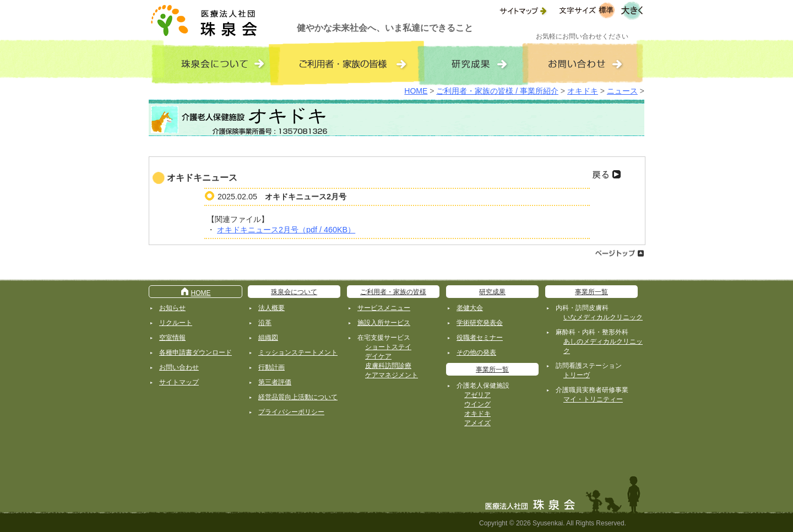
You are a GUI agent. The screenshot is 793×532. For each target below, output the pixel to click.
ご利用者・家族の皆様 (393, 292)
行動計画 (271, 367)
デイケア (378, 356)
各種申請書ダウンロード (195, 352)
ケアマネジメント (392, 375)
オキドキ (583, 91)
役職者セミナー (480, 338)
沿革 (265, 323)
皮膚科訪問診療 (388, 366)
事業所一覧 (492, 370)
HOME (416, 91)
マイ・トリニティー (593, 399)
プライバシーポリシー (291, 412)
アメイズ (477, 423)
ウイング (477, 404)
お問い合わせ (179, 367)
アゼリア (477, 395)
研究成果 (492, 292)
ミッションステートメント (298, 352)
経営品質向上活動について (298, 397)
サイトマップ (179, 382)
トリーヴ (577, 375)
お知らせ (172, 308)
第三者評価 (275, 382)
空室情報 (172, 338)
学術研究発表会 (480, 323)
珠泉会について (294, 292)
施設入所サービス (384, 323)
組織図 (268, 338)
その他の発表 (476, 352)
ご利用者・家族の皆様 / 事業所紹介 (497, 91)
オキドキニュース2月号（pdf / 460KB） (286, 230)
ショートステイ (388, 347)
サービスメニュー (384, 308)
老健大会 (470, 308)
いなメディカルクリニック (603, 317)
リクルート (176, 323)
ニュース (622, 91)
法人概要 (271, 308)
